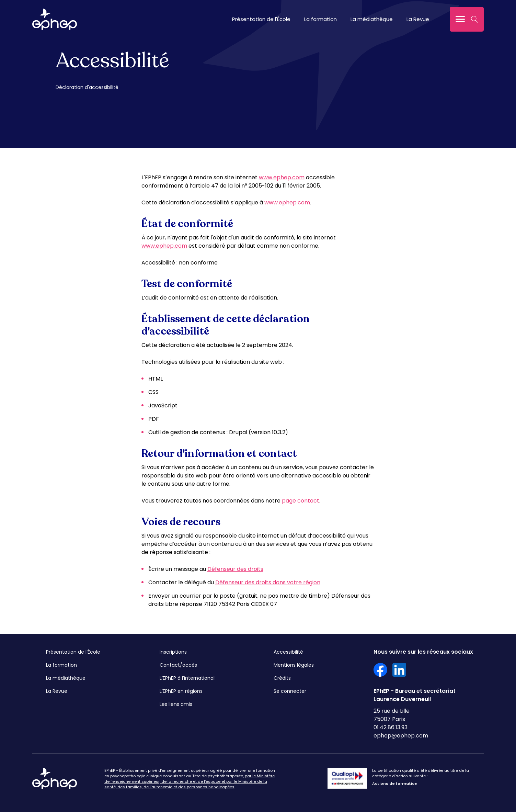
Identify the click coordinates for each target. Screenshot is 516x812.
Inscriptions (173, 652)
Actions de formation (395, 783)
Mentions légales (294, 665)
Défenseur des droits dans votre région (268, 582)
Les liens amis (176, 704)
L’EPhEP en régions (181, 691)
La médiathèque (372, 19)
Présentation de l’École (73, 652)
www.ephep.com (282, 177)
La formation (320, 19)
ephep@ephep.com (401, 736)
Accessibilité (288, 652)
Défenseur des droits (235, 569)
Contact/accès (178, 665)
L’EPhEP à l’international (187, 678)
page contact (301, 501)
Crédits (282, 678)
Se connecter (290, 691)
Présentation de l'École (261, 19)
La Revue (418, 19)
